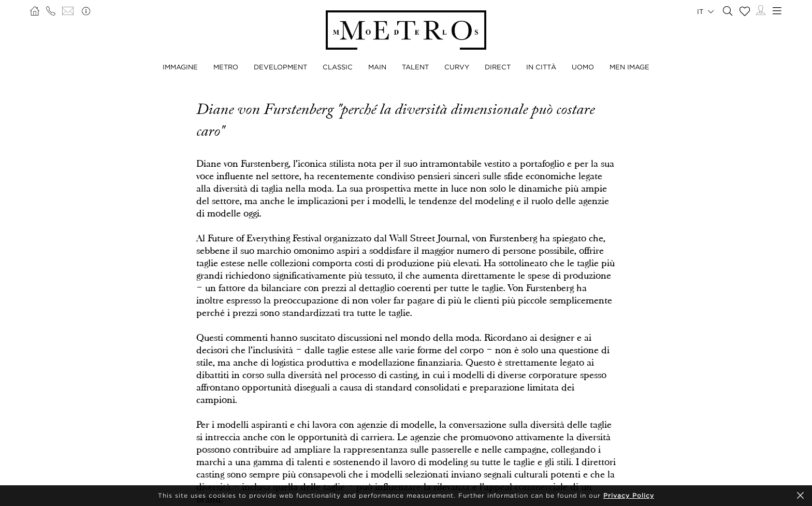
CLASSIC (338, 67)
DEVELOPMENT (280, 67)
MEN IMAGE (629, 67)
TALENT (415, 67)
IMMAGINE (180, 67)
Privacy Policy (629, 495)
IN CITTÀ (541, 67)
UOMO (583, 67)
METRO (226, 67)
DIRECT (498, 67)
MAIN (377, 67)
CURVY (457, 67)
